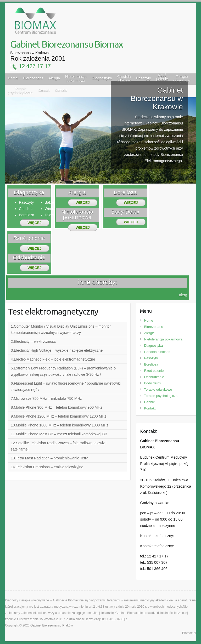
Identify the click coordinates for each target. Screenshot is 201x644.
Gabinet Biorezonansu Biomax (66, 44)
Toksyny (51, 215)
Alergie (149, 333)
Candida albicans (157, 352)
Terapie (182, 79)
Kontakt (150, 408)
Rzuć (162, 77)
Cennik (149, 402)
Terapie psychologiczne (162, 396)
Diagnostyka (102, 78)
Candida (124, 79)
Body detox (152, 383)
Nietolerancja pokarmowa (163, 339)
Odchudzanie (154, 377)
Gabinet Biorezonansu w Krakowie (157, 98)
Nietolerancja (76, 79)
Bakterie (51, 202)
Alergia (54, 78)
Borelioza (26, 215)
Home (13, 78)
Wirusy (50, 209)
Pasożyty (144, 78)
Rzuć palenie (154, 371)
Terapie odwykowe (158, 389)
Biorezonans (33, 78)
